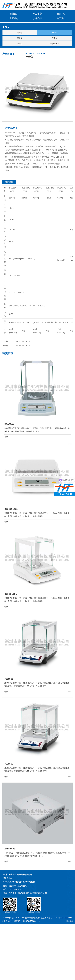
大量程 (20, 33)
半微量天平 (55, 44)
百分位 (20, 38)
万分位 (20, 44)
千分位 (55, 38)
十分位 (55, 33)
